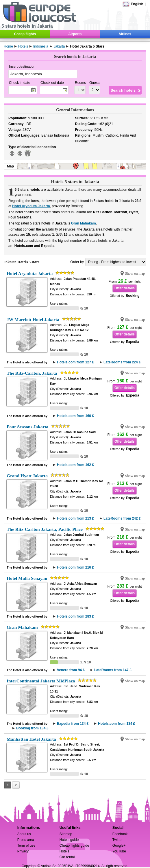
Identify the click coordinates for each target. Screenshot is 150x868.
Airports (75, 34)
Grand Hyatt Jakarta (27, 476)
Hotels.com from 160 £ (75, 416)
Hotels (64, 851)
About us (24, 834)
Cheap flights (25, 34)
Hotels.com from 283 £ (75, 616)
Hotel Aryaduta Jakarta (31, 206)
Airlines (125, 34)
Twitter (117, 840)
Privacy (23, 851)
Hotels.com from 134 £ (116, 724)
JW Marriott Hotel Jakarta (33, 319)
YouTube (119, 851)
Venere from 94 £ (71, 670)
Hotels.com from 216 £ (75, 567)
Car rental (67, 857)
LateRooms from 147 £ (113, 670)
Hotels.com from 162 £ (75, 465)
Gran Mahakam (84, 223)
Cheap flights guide (74, 846)
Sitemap (66, 834)
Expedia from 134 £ (73, 724)
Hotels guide (69, 840)
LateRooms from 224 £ (122, 362)
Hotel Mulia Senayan (27, 578)
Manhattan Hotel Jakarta (31, 739)
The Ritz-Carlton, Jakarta (32, 373)
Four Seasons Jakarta (27, 427)
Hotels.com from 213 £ (75, 518)
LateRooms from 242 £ (122, 518)
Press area (26, 840)
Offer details (125, 288)
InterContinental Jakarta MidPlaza (41, 681)
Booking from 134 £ (32, 728)
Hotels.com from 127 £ (75, 362)
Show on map (135, 273)
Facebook (120, 834)
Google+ (119, 846)
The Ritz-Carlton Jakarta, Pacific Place (45, 529)
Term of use (26, 846)
